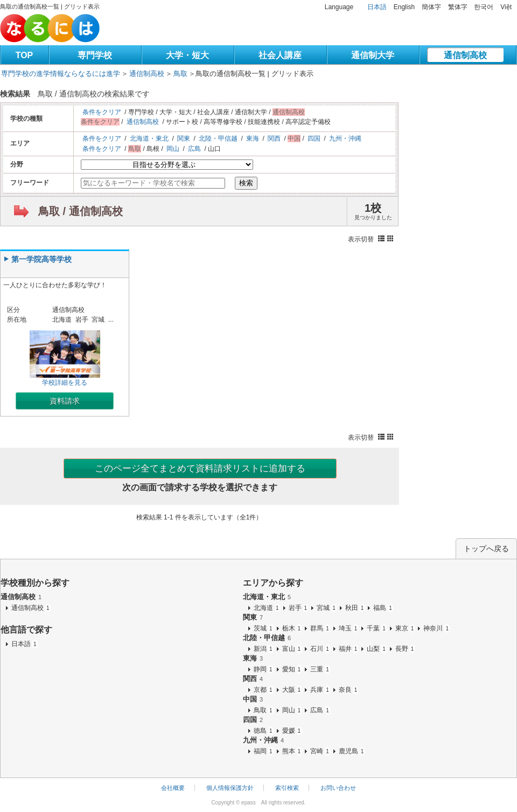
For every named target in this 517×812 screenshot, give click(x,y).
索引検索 (287, 788)
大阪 (292, 690)
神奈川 (436, 628)
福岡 (264, 751)
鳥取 (180, 74)
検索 (246, 183)
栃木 (292, 628)
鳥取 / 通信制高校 (81, 211)
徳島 (264, 731)
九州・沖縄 (345, 138)
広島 (194, 149)
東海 (253, 138)
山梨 (377, 649)
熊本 (292, 751)
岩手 (299, 608)
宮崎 (320, 751)
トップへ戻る (486, 549)
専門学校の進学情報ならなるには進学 (61, 74)
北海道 (267, 608)
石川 (320, 649)
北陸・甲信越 (218, 138)
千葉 (377, 628)
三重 (320, 669)
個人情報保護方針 (230, 788)
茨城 (264, 628)
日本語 (377, 7)
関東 (184, 138)
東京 (405, 628)
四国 (314, 138)
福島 (383, 608)
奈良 (349, 690)
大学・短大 (187, 55)
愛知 (292, 669)
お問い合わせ (338, 788)
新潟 (264, 649)
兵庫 (320, 690)
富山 (292, 649)
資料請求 (65, 401)
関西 (274, 138)
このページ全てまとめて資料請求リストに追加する (200, 469)
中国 (253, 699)
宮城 (327, 608)
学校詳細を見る (65, 358)
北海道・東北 (149, 138)
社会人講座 (280, 55)
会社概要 (173, 788)
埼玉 (349, 628)
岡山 (173, 149)
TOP (25, 55)
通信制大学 (373, 55)
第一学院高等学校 (41, 259)
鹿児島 (352, 751)
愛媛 (292, 731)
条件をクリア (102, 112)
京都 (264, 690)
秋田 (355, 608)
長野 (405, 649)
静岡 (264, 669)
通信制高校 (465, 55)
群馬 (320, 628)
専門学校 (95, 55)
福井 (349, 649)
